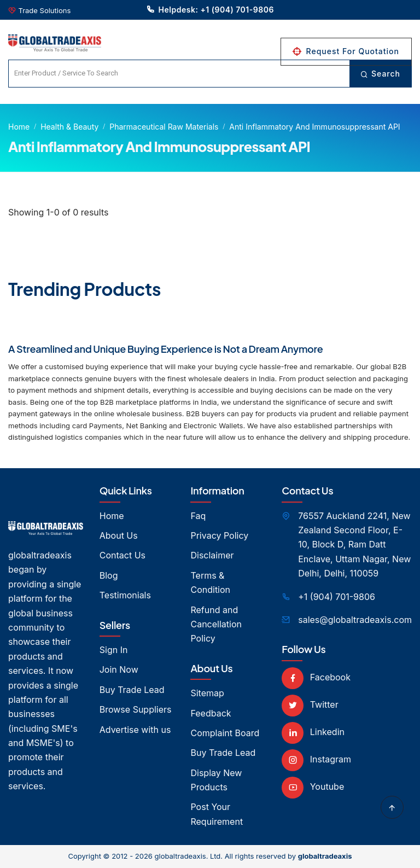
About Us (119, 535)
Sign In (114, 650)
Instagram (316, 759)
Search (380, 74)
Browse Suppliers (136, 709)
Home (19, 127)
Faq (198, 516)
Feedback (211, 713)
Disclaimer (212, 555)
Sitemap (207, 693)
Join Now (119, 669)
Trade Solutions (45, 10)
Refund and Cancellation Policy (216, 624)
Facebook (316, 677)
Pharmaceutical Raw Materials (164, 127)
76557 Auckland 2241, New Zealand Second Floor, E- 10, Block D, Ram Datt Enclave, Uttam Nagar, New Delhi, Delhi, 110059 (354, 545)
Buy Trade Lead (132, 690)
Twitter (310, 704)
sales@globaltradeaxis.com (355, 620)
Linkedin (313, 732)
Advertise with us (135, 730)
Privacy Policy (219, 535)
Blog (109, 575)
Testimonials (125, 595)
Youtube (313, 787)
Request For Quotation (346, 51)
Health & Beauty (69, 127)
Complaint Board (225, 733)
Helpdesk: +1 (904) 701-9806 (210, 9)
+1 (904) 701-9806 (337, 597)
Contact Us (122, 555)
